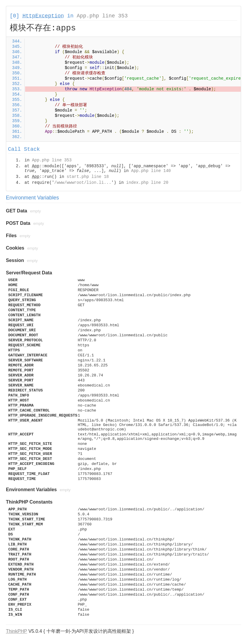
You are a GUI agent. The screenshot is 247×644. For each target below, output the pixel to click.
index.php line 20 (147, 183)
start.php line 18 (88, 177)
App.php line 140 (151, 171)
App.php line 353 (102, 16)
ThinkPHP (17, 631)
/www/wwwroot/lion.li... (83, 183)
